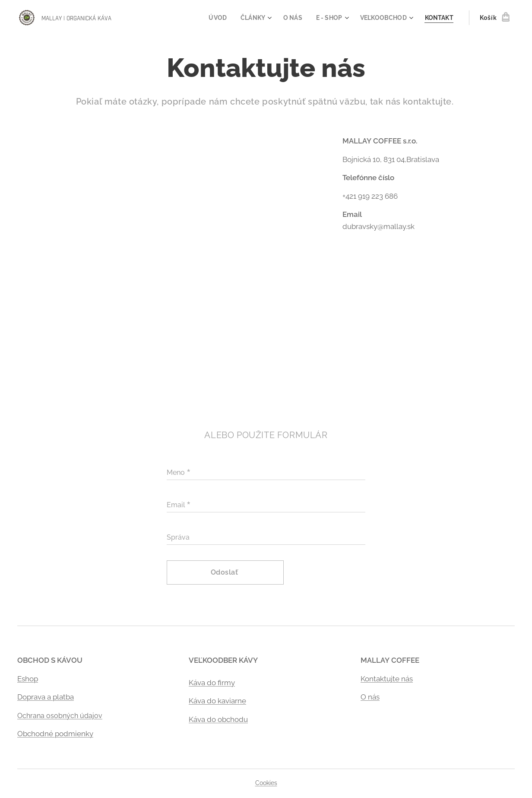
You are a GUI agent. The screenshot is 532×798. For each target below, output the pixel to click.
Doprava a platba (46, 697)
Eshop (28, 678)
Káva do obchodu (218, 719)
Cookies (266, 783)
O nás (370, 697)
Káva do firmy (212, 682)
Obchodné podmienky (55, 734)
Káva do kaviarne (217, 701)
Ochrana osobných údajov (60, 715)
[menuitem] (211, 18)
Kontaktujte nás (387, 678)
